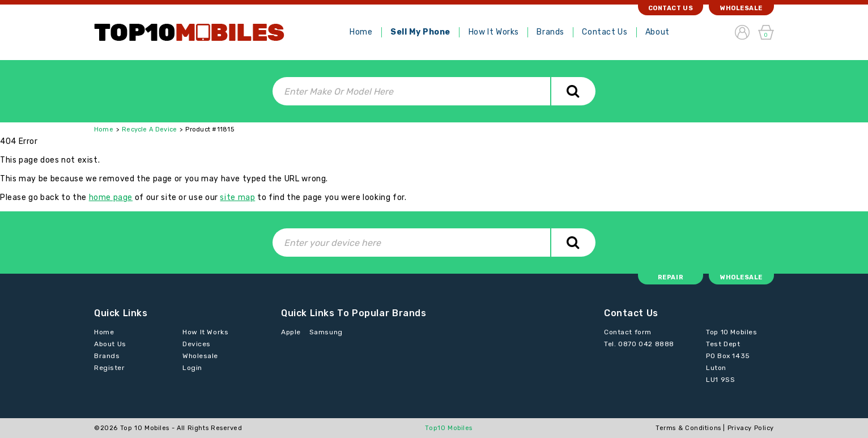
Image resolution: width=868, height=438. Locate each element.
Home (361, 32)
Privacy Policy (751, 428)
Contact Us (605, 32)
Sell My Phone (420, 32)
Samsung (326, 332)
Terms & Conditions (688, 428)
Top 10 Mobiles (145, 428)
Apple (291, 332)
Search (573, 91)
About (658, 32)
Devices (197, 344)
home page (111, 197)
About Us (110, 344)
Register (109, 368)
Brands (550, 32)
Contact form (628, 332)
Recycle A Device (149, 129)
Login (192, 368)
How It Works (494, 32)
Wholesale (741, 8)
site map (237, 197)
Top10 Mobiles (449, 428)
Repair (671, 277)
